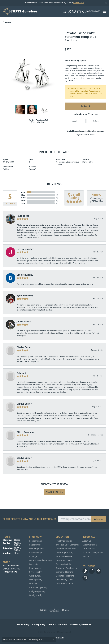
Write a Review (54, 492)
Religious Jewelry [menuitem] (37, 591)
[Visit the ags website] (54, 610)
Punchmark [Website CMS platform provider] (60, 638)
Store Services (89, 549)
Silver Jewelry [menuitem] (35, 572)
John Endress (24, 321)
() (57, 192)
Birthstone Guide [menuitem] (64, 556)
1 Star (23, 203)
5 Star (23, 192)
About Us (87, 541)
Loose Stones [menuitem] (35, 541)
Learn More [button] (79, 3)
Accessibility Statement (81, 624)
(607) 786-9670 (39, 122)
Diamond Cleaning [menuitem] (65, 572)
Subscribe (99, 519)
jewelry (8, 22)
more (72, 81)
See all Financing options (76, 60)
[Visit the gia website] (65, 610)
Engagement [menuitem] (35, 545)
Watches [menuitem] (33, 584)
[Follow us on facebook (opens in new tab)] (92, 571)
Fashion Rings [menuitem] (36, 552)
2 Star (23, 201)
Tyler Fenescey (25, 296)
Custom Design (90, 545)
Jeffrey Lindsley (25, 249)
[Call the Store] (10, 572)
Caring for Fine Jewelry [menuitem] (66, 568)
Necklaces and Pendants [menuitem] (41, 560)
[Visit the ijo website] (43, 610)
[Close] (106, 3)
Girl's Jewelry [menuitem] (35, 576)
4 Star (23, 195)
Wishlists (87, 556)
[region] (32, 73)
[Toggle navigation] (105, 11)
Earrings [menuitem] (33, 556)
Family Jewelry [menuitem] (36, 595)
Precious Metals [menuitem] (63, 564)
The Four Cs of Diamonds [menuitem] (68, 545)
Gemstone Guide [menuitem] (64, 560)
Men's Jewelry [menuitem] (36, 580)
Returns (96, 121)
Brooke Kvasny (25, 275)
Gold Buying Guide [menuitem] (65, 584)
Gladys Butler (24, 347)
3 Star (23, 198)
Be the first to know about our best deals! (29, 519)
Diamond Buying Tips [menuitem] (66, 549)
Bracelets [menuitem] (34, 564)
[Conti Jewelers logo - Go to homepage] (20, 11)
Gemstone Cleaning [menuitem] (65, 576)
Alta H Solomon (25, 432)
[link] (91, 11)
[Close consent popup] (54, 640)
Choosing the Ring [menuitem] (64, 552)
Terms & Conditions (58, 624)
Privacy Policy (39, 624)
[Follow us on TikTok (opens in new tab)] (85, 571)
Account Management (93, 552)
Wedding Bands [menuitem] (37, 549)
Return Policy (23, 624)
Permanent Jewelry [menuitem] (38, 587)
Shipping (75, 121)
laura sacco (23, 216)
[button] (64, 11)
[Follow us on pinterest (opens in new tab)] (98, 571)
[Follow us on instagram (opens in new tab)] (85, 578)
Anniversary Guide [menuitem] (64, 580)
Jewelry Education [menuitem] (64, 541)
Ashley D (22, 373)
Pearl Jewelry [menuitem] (35, 568)
